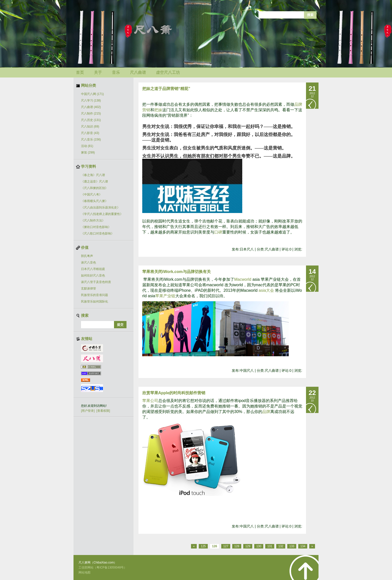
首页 (80, 72)
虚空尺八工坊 (168, 72)
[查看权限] (103, 411)
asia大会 (266, 290)
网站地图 (84, 572)
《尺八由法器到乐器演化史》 (100, 207)
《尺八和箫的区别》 (94, 188)
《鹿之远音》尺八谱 (94, 181)
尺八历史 (91, 120)
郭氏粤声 (87, 256)
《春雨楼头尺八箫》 (94, 201)
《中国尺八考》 (91, 194)
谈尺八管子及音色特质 (96, 282)
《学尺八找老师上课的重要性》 (102, 214)
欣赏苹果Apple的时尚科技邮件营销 (174, 393)
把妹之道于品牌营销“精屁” (166, 89)
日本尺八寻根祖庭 (93, 269)
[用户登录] (88, 411)
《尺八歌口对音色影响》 (97, 233)
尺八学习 (91, 100)
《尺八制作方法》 (93, 220)
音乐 (116, 72)
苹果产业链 (165, 296)
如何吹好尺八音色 (93, 275)
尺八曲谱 (138, 72)
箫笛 (88, 152)
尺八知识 (90, 126)
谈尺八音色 (88, 262)
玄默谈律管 (88, 288)
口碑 (218, 232)
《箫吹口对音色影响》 (96, 227)
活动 (87, 146)
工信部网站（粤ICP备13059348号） (103, 567)
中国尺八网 (92, 94)
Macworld (243, 279)
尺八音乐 (91, 139)
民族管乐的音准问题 (94, 295)
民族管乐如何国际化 (94, 301)
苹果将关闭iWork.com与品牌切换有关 (176, 272)
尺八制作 (91, 113)
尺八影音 (90, 133)
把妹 (158, 110)
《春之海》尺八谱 (93, 175)
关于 (98, 72)
